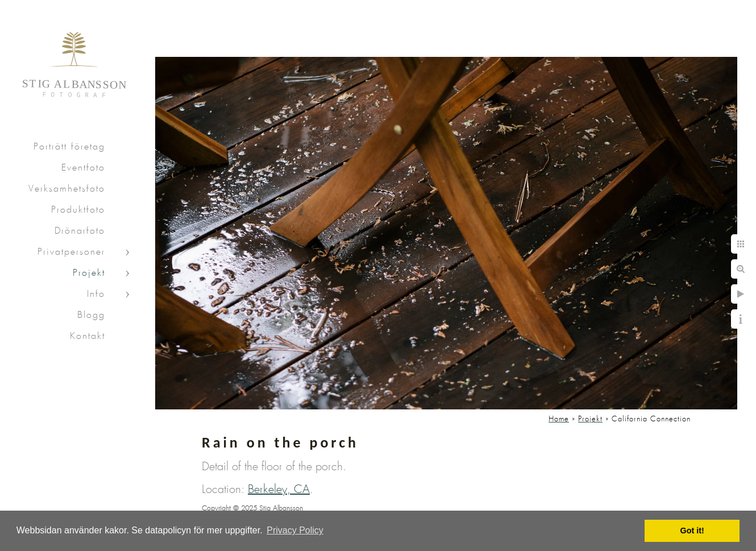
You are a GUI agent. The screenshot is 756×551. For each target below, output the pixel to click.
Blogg (91, 315)
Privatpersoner (71, 252)
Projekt (89, 273)
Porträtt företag (69, 147)
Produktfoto (78, 210)
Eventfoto (83, 168)
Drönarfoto (80, 231)
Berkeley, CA (279, 490)
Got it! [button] (692, 531)
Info (96, 294)
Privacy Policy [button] (295, 530)
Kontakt (88, 336)
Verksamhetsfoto (67, 189)
